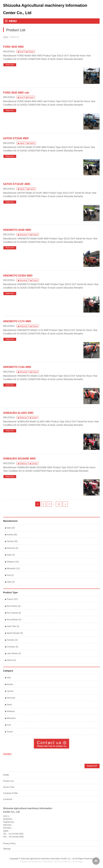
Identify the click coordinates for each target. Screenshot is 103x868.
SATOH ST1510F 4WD (17, 184)
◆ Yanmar (9, 691)
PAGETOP (92, 766)
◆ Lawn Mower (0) (13, 653)
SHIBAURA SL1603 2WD (18, 413)
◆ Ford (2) (9, 575)
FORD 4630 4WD (13, 47)
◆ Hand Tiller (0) (12, 626)
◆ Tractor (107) (11, 599)
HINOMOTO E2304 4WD (18, 276)
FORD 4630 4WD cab (16, 93)
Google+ (7, 754)
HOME (6, 37)
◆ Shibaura (22, 418)
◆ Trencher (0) (11, 640)
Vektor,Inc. (67, 862)
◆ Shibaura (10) (12, 562)
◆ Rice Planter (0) (13, 606)
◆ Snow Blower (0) (13, 620)
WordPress (36, 862)
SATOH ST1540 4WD (16, 138)
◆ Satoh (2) (10, 555)
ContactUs (8, 799)
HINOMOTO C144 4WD (17, 367)
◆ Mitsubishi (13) (12, 568)
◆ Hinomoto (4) (12, 548)
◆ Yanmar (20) (11, 541)
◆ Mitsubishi (10, 718)
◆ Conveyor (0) (12, 647)
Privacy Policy (9, 844)
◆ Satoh (21, 143)
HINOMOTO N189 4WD (17, 230)
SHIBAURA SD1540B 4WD (19, 459)
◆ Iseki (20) (10, 528)
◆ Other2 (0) (10, 660)
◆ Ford (21, 52)
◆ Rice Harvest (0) (13, 613)
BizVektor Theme (52, 862)
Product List (8, 781)
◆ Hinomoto (23, 235)
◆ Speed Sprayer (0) (14, 633)
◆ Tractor (30, 52)
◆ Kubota (9, 684)
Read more (10, 65)
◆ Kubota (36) (11, 535)
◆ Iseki (8, 678)
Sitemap (7, 849)
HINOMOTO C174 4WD (17, 321)
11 (59, 504)
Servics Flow (9, 787)
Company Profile (10, 793)
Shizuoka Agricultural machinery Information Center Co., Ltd (48, 859)
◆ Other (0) (10, 582)
